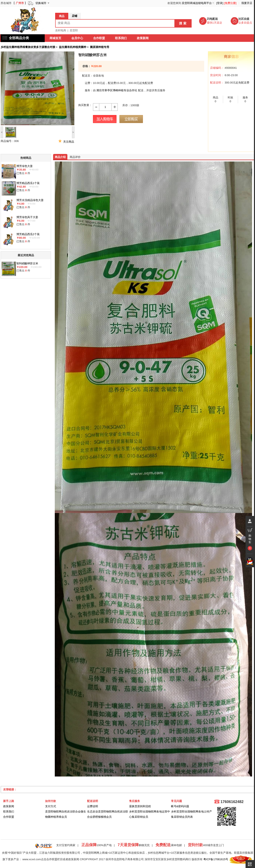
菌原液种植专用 (100, 47)
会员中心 (77, 38)
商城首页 (56, 38)
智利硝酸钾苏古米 (27, 263)
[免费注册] (230, 3)
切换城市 (41, 3)
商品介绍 (60, 157)
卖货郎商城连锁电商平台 (197, 3)
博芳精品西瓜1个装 (28, 183)
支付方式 (51, 806)
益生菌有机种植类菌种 (73, 47)
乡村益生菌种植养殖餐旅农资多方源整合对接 (28, 47)
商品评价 (75, 157)
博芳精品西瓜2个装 (28, 234)
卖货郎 (74, 30)
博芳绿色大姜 (25, 166)
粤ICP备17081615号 (216, 859)
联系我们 (121, 38)
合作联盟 (99, 38)
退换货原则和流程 (140, 806)
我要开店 (247, 3)
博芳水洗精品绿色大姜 (30, 200)
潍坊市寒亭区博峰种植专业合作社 (117, 90)
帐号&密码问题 (180, 806)
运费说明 (93, 806)
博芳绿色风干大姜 (27, 217)
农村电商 (61, 30)
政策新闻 (143, 38)
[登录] (220, 3)
